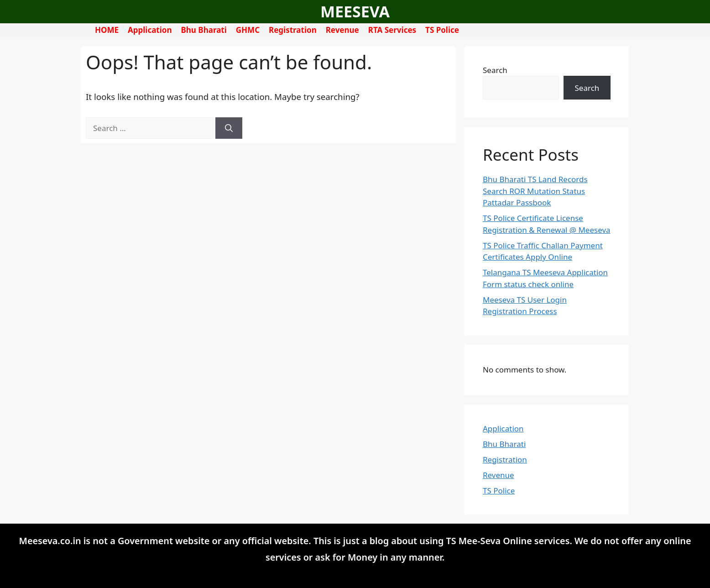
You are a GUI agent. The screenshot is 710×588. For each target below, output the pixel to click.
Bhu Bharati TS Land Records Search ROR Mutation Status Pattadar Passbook (535, 191)
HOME (107, 30)
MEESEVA (355, 11)
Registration (293, 30)
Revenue (342, 30)
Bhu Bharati (204, 30)
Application (150, 30)
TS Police (442, 30)
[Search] (229, 128)
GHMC (248, 30)
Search (495, 70)
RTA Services (392, 30)
